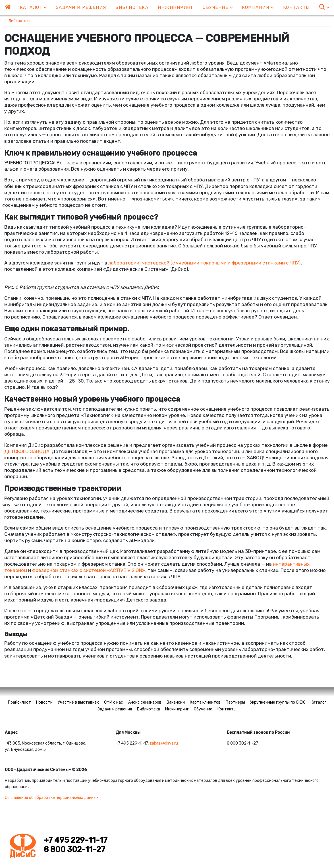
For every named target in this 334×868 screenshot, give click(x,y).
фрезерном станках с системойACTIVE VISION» (89, 570)
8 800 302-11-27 (74, 850)
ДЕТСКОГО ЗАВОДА (27, 451)
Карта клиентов (205, 702)
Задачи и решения (81, 7)
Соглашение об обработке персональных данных (52, 798)
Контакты (296, 7)
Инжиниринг (176, 7)
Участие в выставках (78, 702)
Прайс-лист (19, 702)
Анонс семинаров (145, 702)
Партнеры (235, 702)
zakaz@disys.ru (164, 743)
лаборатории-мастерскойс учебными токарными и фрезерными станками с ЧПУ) (205, 263)
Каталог (33, 7)
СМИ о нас (114, 702)
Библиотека (132, 7)
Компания (258, 7)
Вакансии (176, 702)
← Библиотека (17, 21)
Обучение (218, 7)
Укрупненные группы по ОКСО (278, 702)
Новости (44, 702)
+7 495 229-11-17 (76, 840)
